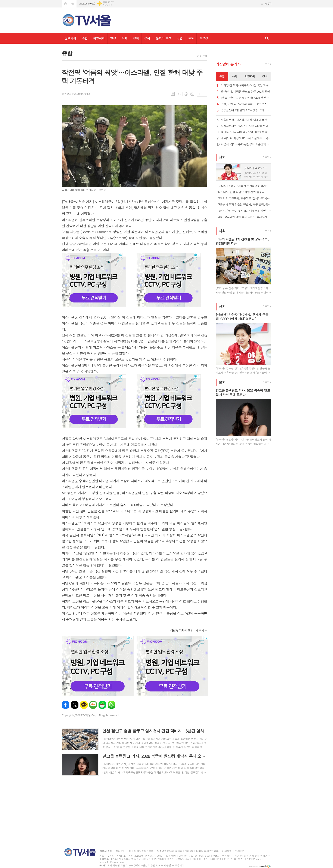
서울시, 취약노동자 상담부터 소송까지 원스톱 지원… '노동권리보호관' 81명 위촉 (246, 145)
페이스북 (66, 705)
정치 (136, 38)
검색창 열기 (267, 38)
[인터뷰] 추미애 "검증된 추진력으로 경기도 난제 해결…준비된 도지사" (244, 186)
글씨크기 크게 (199, 94)
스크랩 (192, 94)
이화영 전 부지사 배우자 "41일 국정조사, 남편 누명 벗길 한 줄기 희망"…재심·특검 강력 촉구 (246, 85)
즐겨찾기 (73, 4)
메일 (179, 94)
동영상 (204, 38)
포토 (191, 38)
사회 (124, 38)
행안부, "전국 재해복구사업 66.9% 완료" (245, 132)
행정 (113, 38)
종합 (85, 38)
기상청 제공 (107, 5)
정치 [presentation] (265, 76)
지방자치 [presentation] (250, 76)
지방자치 (99, 38)
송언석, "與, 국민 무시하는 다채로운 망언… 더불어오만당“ (244, 211)
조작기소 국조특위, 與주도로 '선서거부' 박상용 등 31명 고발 (244, 198)
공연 (180, 38)
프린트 (186, 94)
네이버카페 (102, 705)
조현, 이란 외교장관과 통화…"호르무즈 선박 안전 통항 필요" (246, 104)
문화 (222, 382)
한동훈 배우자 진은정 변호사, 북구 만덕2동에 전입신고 (244, 204)
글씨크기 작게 (204, 94)
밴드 (111, 705)
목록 (173, 94)
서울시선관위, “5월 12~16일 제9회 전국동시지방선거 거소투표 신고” (246, 126)
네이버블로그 (93, 705)
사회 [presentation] (234, 76)
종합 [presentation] (222, 76)
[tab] (222, 77)
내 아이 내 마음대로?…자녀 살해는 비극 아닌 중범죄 (246, 138)
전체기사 (70, 38)
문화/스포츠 (163, 38)
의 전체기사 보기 (187, 630)
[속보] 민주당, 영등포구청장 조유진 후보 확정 (246, 98)
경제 (147, 38)
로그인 (264, 4)
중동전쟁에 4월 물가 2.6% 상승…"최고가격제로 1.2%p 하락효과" (246, 110)
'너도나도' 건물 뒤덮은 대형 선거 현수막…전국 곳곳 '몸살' (244, 192)
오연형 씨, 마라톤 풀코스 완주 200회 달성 (245, 92)
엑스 (75, 705)
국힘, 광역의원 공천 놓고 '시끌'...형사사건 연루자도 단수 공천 (244, 217)
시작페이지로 (65, 4)
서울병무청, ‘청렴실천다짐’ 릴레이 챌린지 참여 (246, 120)
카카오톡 (84, 705)
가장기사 (228, 64)
